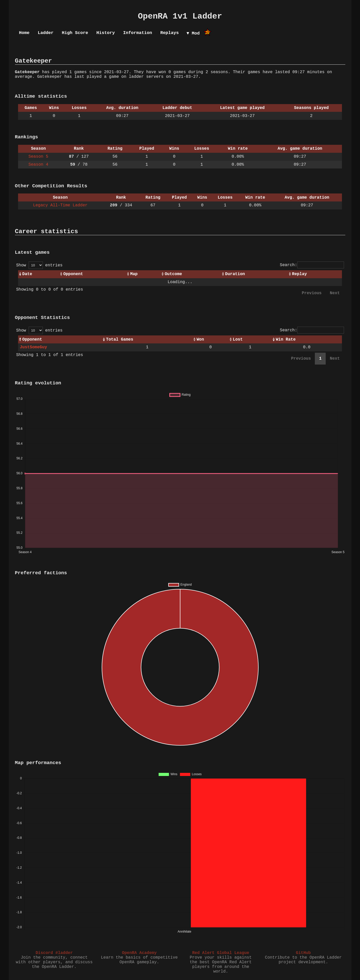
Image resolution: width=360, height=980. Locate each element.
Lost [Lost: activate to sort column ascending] (238, 340)
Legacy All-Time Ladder (60, 205)
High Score (75, 33)
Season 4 (38, 165)
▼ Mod (193, 33)
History (106, 33)
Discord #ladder (54, 953)
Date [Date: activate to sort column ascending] (27, 274)
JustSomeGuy (34, 347)
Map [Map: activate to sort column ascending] (134, 274)
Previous (312, 293)
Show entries (39, 265)
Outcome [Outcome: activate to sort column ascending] (173, 274)
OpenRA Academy (139, 953)
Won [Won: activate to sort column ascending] (200, 340)
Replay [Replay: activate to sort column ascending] (300, 274)
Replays (169, 33)
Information (138, 33)
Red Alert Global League (221, 953)
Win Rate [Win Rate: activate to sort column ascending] (286, 340)
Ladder (46, 33)
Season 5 (38, 157)
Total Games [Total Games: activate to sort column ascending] (120, 340)
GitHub (303, 953)
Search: (312, 265)
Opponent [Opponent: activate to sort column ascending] (73, 274)
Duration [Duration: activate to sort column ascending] (235, 274)
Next (335, 293)
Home (24, 33)
